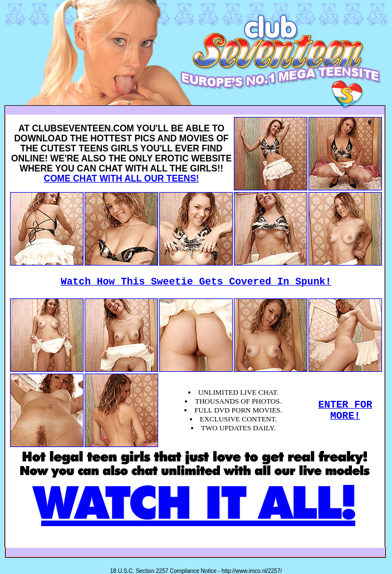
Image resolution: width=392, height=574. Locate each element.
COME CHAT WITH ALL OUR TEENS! (122, 178)
